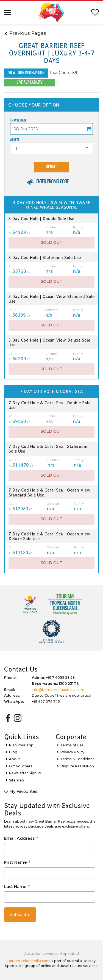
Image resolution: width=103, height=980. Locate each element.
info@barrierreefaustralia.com (58, 690)
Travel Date (18, 121)
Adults (15, 140)
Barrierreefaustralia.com (29, 961)
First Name (17, 863)
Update (51, 167)
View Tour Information (26, 73)
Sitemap (16, 780)
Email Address (21, 839)
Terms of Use (72, 745)
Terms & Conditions (77, 759)
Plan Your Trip (21, 745)
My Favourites (23, 791)
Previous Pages (25, 33)
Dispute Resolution (77, 766)
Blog (13, 752)
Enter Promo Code (52, 182)
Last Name (17, 887)
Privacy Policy (72, 752)
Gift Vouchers (21, 766)
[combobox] (51, 148)
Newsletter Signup (25, 773)
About (15, 759)
